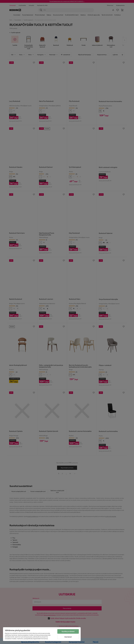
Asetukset (68, 637)
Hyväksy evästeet (68, 631)
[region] (42, 634)
